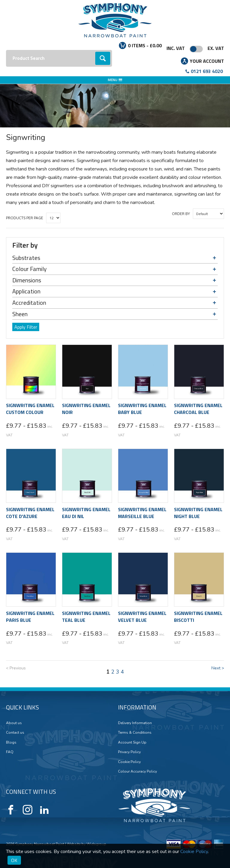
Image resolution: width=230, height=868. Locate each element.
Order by (181, 214)
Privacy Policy (129, 752)
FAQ (10, 752)
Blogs (11, 742)
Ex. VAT (216, 48)
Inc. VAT (176, 48)
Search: (6, 50)
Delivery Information (135, 723)
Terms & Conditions (135, 733)
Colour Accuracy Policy (137, 771)
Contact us (15, 733)
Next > (218, 668)
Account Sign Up (132, 742)
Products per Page (25, 218)
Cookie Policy (129, 762)
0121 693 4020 (207, 71)
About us (14, 723)
